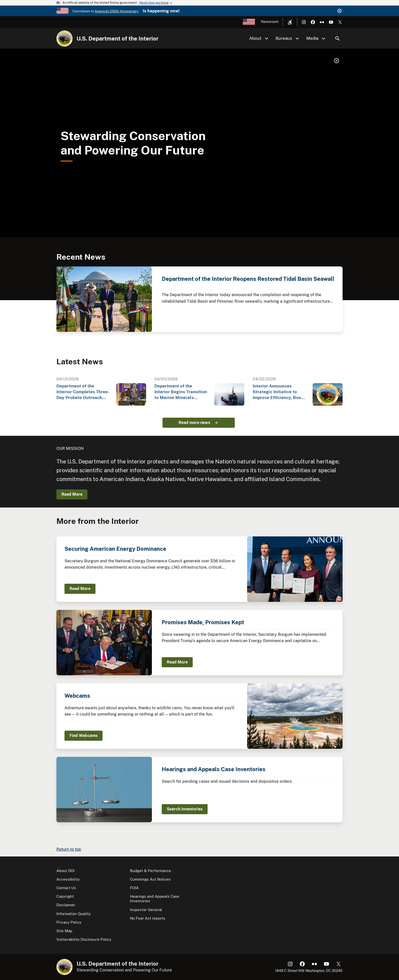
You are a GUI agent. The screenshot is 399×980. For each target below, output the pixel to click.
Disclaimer (66, 905)
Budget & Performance (151, 871)
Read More (72, 494)
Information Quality (74, 914)
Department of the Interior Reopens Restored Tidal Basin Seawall (248, 279)
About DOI (65, 871)
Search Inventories (185, 809)
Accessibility (68, 879)
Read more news (194, 423)
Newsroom (270, 22)
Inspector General (146, 910)
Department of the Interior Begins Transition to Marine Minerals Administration (181, 392)
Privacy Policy (69, 922)
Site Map (64, 931)
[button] (337, 61)
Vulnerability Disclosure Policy (84, 939)
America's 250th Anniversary (117, 11)
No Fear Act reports (148, 918)
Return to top (69, 849)
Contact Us (66, 888)
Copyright (65, 896)
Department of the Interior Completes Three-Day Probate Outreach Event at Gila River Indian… (83, 392)
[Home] (64, 38)
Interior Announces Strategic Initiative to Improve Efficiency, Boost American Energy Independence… (279, 392)
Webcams (77, 696)
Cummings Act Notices (150, 879)
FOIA (134, 888)
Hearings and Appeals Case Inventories (214, 769)
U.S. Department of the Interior (118, 38)
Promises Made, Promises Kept (203, 622)
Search (338, 38)
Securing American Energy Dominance (115, 549)
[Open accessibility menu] (290, 22)
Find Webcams (84, 736)
